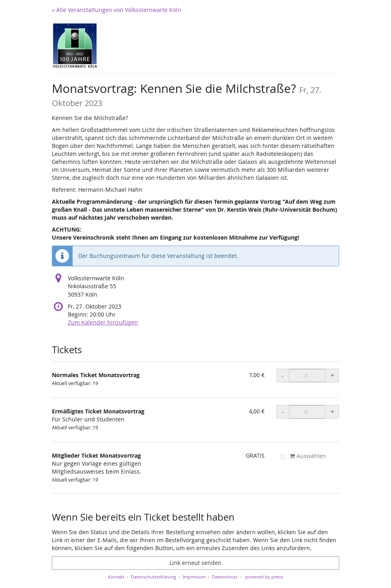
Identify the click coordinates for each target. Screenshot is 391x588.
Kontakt (116, 577)
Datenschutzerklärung (153, 577)
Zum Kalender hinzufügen (103, 322)
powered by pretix (264, 577)
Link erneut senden (195, 563)
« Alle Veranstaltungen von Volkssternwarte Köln (117, 10)
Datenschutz (225, 577)
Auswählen (303, 456)
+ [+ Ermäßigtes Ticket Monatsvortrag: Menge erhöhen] (332, 412)
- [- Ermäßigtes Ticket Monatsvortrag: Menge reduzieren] (283, 412)
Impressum (194, 577)
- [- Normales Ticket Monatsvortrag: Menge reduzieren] (283, 375)
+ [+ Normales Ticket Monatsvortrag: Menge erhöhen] (332, 375)
